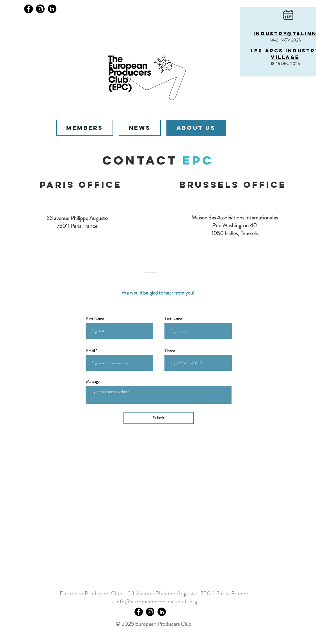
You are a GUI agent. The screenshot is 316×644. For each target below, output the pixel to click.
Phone (170, 351)
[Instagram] (40, 9)
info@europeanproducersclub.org (156, 602)
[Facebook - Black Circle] (139, 612)
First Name (95, 319)
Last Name (174, 319)
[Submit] (159, 418)
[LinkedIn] (52, 9)
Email (91, 351)
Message (93, 381)
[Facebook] (28, 9)
